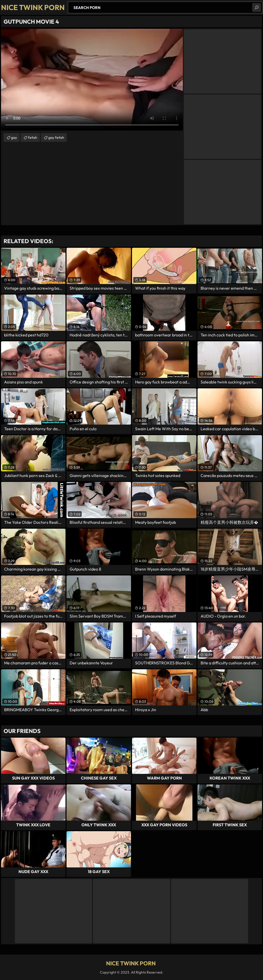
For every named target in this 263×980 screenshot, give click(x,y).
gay (14, 138)
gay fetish (56, 138)
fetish (33, 138)
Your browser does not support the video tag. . (92, 79)
